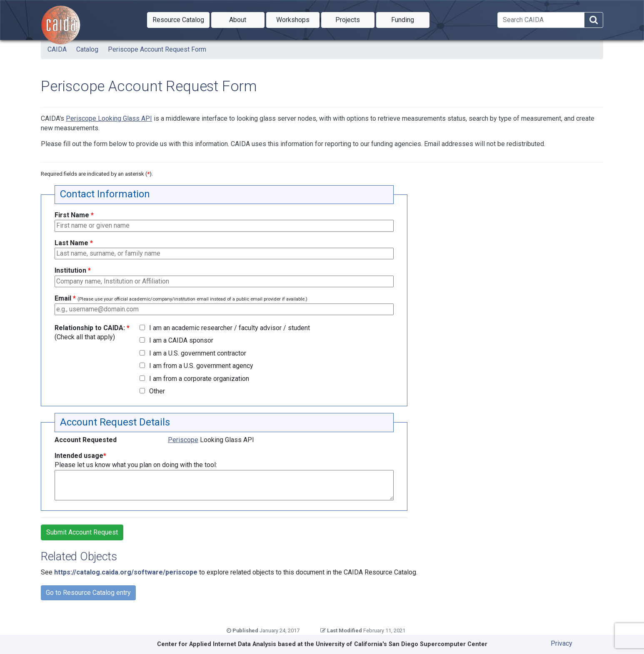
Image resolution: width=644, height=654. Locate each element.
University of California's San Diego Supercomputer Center (402, 644)
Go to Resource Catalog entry (88, 593)
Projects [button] (355, 19)
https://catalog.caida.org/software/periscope (126, 572)
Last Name (74, 243)
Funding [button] (410, 19)
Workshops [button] (298, 19)
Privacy (562, 643)
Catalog (87, 49)
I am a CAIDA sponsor (181, 340)
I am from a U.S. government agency (201, 366)
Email (181, 298)
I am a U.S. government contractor (198, 353)
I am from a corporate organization (199, 379)
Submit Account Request (82, 532)
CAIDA (57, 49)
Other (157, 391)
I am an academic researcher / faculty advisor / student (230, 328)
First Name (74, 215)
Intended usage (136, 460)
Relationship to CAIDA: (92, 332)
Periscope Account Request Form (157, 49)
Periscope (183, 440)
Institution (73, 270)
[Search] (541, 20)
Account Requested (86, 440)
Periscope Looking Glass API (109, 118)
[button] (178, 20)
